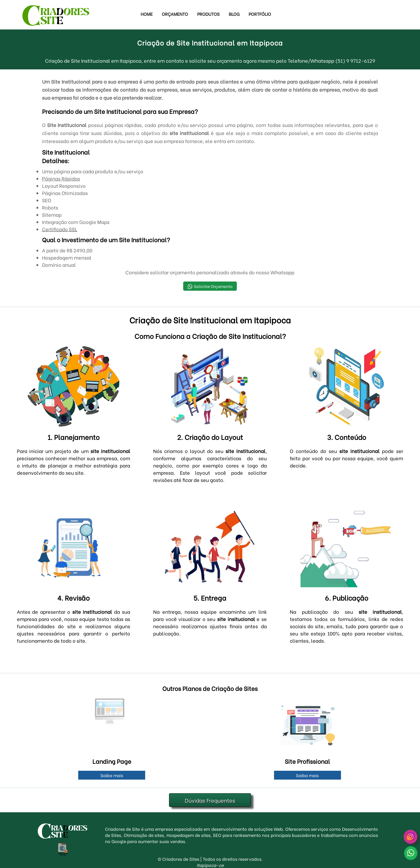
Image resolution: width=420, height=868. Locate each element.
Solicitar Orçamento (210, 286)
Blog (234, 14)
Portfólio (260, 14)
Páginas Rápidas (61, 178)
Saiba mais (112, 775)
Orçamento (175, 14)
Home (147, 14)
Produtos (208, 14)
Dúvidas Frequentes (210, 800)
